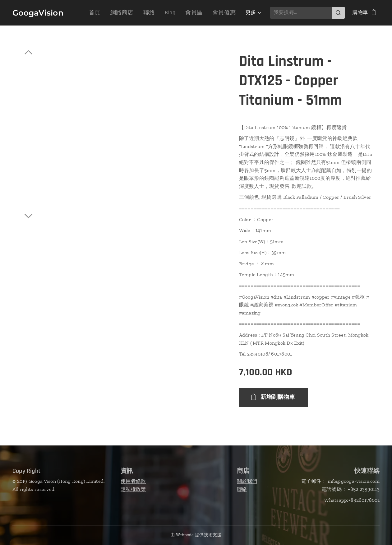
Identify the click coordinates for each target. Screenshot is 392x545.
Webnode (185, 535)
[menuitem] (106, 13)
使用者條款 (133, 481)
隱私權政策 (133, 489)
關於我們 (247, 481)
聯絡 (242, 489)
